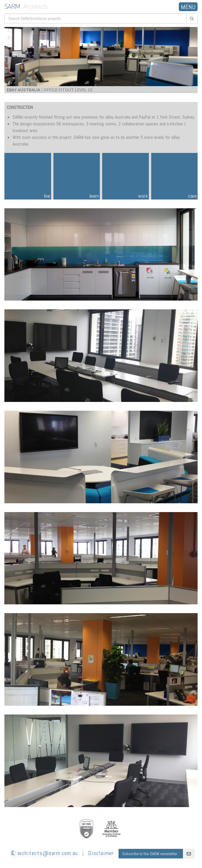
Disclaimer (101, 853)
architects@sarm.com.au (44, 853)
